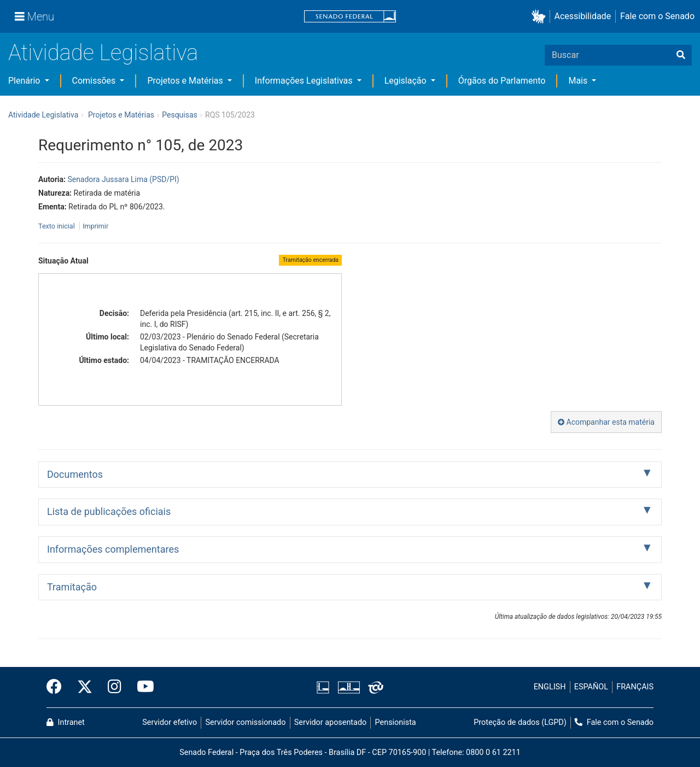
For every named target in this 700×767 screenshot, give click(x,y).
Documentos (75, 474)
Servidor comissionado (246, 722)
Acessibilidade (583, 16)
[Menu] (34, 16)
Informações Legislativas (305, 81)
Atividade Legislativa (103, 53)
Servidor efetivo (170, 722)
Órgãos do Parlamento (502, 81)
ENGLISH (550, 687)
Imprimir (95, 226)
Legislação (407, 81)
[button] (541, 17)
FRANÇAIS (635, 687)
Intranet (66, 722)
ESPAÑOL (591, 687)
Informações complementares (113, 549)
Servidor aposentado (330, 722)
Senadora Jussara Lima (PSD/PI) (123, 179)
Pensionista (396, 722)
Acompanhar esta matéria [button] (606, 422)
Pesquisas (180, 115)
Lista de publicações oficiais (109, 511)
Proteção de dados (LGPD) (520, 722)
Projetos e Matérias (186, 81)
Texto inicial (57, 226)
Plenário (25, 81)
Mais (579, 81)
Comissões (95, 81)
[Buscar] (681, 55)
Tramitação (72, 587)
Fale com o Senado (657, 16)
